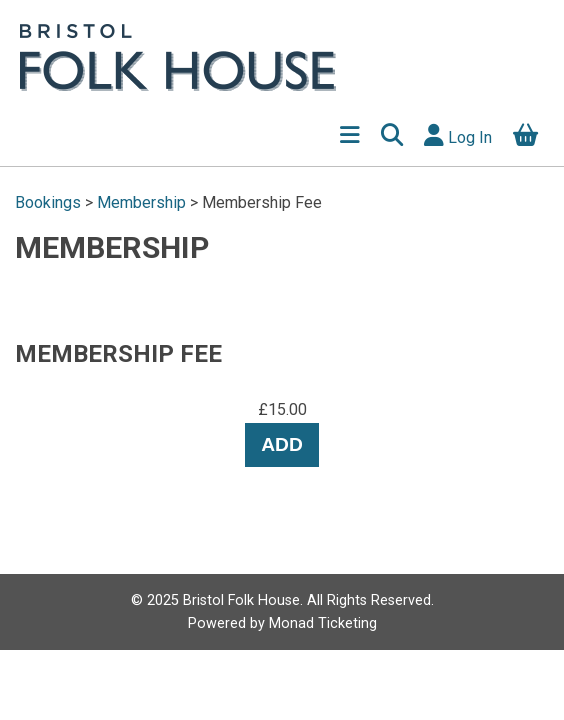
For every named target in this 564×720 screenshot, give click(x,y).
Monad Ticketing (323, 623)
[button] (391, 137)
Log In (458, 135)
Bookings (50, 202)
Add (282, 444)
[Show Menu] (349, 137)
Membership (141, 202)
